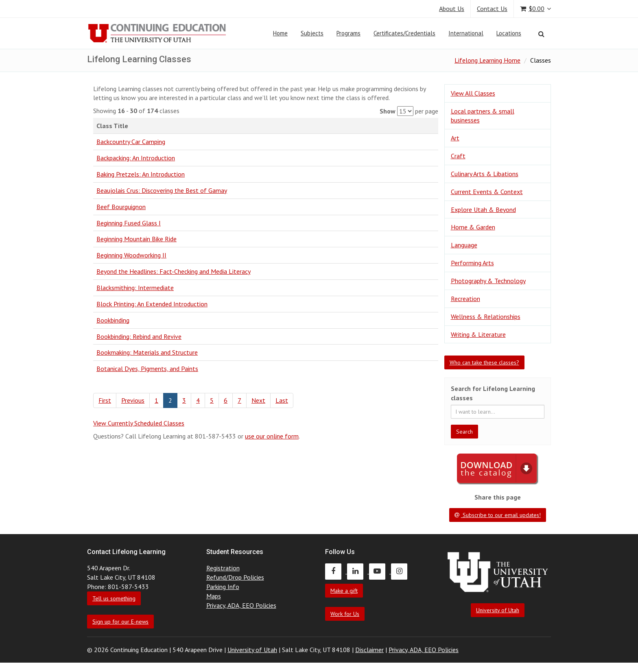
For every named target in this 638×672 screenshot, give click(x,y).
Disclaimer (369, 650)
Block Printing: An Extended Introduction (152, 304)
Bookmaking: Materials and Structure (147, 352)
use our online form (272, 436)
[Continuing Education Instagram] (401, 571)
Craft (458, 156)
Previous (133, 400)
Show (388, 111)
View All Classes (473, 93)
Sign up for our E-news (120, 622)
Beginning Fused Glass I (129, 223)
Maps (214, 596)
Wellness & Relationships (486, 316)
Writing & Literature (478, 334)
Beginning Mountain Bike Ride (137, 239)
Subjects (312, 33)
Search (464, 432)
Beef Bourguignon (121, 207)
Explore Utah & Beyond (483, 209)
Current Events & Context (487, 192)
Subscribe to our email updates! (498, 515)
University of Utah (498, 610)
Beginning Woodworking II (131, 255)
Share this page (498, 497)
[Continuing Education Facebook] (336, 571)
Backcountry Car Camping (131, 142)
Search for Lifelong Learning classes (493, 393)
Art (455, 138)
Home (280, 33)
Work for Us (345, 614)
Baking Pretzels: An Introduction (141, 174)
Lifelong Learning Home (487, 60)
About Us (452, 9)
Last (282, 400)
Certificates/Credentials (404, 33)
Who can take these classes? (484, 362)
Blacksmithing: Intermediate (135, 288)
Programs (348, 33)
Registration (223, 568)
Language (464, 245)
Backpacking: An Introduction (136, 158)
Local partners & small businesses (483, 116)
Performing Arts (472, 263)
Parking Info (223, 587)
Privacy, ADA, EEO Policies (241, 605)
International (466, 33)
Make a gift (344, 591)
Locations (509, 33)
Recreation (465, 299)
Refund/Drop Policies (235, 577)
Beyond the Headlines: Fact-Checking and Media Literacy (174, 271)
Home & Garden (473, 227)
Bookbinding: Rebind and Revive (139, 336)
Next (258, 400)
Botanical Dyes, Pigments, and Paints (147, 369)
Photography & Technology (488, 281)
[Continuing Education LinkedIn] (358, 571)
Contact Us (492, 9)
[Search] (541, 34)
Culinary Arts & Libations (485, 174)
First (105, 400)
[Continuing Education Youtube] (380, 571)
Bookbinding (113, 320)
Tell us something (114, 598)
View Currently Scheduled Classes (139, 423)
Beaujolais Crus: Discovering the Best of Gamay (162, 190)
